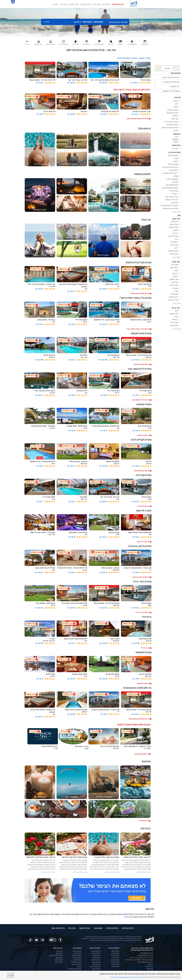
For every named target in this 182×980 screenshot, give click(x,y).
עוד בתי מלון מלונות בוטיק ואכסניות (139, 719)
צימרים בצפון (106, 4)
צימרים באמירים (96, 951)
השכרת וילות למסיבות (56, 955)
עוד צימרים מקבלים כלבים (142, 471)
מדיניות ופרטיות (128, 928)
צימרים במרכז (115, 953)
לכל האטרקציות (144, 821)
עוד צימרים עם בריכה (143, 506)
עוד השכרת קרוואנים (143, 435)
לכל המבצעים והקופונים (142, 754)
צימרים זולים (78, 953)
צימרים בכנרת (115, 962)
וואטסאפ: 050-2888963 (145, 955)
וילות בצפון (59, 953)
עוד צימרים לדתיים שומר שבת (141, 400)
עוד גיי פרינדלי (145, 648)
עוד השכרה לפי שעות (143, 542)
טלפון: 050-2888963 (146, 953)
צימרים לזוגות (97, 4)
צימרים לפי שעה (77, 964)
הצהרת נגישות (85, 928)
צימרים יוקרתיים (77, 955)
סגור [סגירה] (10, 975)
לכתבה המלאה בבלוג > (48, 872)
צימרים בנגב (116, 958)
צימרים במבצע (77, 951)
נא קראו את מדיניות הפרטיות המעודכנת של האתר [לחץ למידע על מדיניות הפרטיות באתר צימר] (125, 977)
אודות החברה (149, 966)
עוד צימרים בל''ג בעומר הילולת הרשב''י (138, 329)
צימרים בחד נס (96, 953)
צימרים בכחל (96, 958)
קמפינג (79, 966)
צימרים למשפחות (86, 4)
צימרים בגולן (116, 964)
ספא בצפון (59, 958)
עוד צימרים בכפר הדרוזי (142, 612)
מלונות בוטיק (59, 960)
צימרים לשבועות (118, 4)
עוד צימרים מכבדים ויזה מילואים (140, 293)
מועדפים (55, 4)
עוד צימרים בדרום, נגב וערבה (141, 577)
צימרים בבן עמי (96, 962)
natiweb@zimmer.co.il (145, 962)
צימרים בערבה (115, 960)
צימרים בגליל (115, 966)
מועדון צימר (150, 969)
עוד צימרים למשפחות (143, 683)
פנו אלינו (127, 917)
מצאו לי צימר (63, 4)
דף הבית (150, 964)
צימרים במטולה (96, 960)
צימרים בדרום (115, 955)
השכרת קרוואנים (74, 4)
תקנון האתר (98, 928)
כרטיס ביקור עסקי (58, 928)
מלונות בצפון (59, 962)
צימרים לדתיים (77, 958)
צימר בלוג (72, 928)
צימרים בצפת (96, 964)
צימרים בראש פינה (95, 966)
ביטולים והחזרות (112, 928)
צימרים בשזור (96, 955)
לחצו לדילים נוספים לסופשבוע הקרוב (138, 119)
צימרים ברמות (96, 969)
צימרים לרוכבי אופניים (75, 969)
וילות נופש (59, 951)
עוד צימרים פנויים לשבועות (142, 364)
